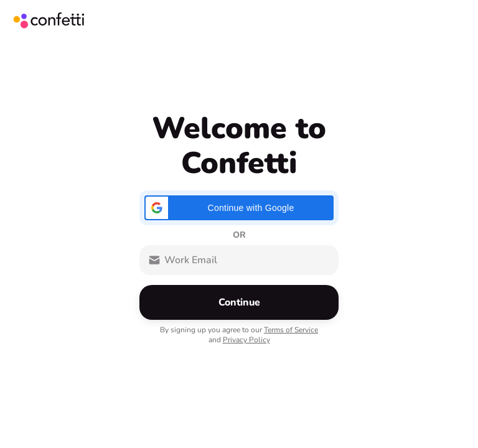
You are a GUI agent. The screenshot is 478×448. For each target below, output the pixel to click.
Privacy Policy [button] (246, 340)
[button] (239, 208)
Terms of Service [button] (291, 330)
